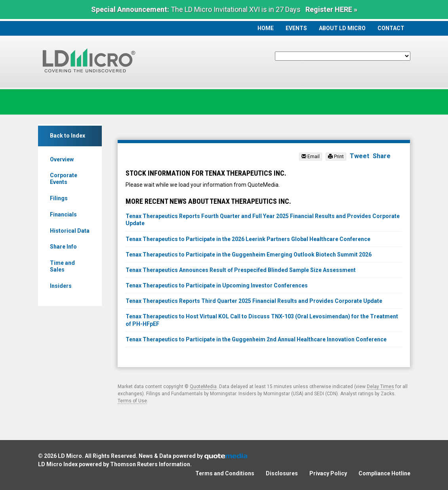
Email (311, 157)
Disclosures (282, 473)
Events (296, 28)
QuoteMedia (203, 387)
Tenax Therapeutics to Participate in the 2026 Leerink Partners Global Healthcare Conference (248, 239)
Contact (391, 28)
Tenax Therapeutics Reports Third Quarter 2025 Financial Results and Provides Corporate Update (254, 301)
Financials (63, 214)
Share (382, 156)
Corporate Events (64, 179)
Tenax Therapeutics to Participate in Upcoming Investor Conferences (217, 285)
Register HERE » (331, 9)
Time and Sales (62, 266)
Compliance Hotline (384, 473)
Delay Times (380, 387)
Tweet (359, 156)
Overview (62, 159)
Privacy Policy (328, 473)
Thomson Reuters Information (150, 464)
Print (336, 157)
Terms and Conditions (225, 473)
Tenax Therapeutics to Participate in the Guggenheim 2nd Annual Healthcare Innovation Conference (256, 339)
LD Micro (70, 456)
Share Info (63, 247)
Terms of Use (132, 401)
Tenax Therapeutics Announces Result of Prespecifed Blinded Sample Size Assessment (241, 270)
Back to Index (68, 136)
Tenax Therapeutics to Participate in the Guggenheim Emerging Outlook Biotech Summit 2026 (249, 255)
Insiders (61, 286)
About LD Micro (342, 28)
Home (266, 28)
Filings (59, 198)
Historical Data (70, 231)
